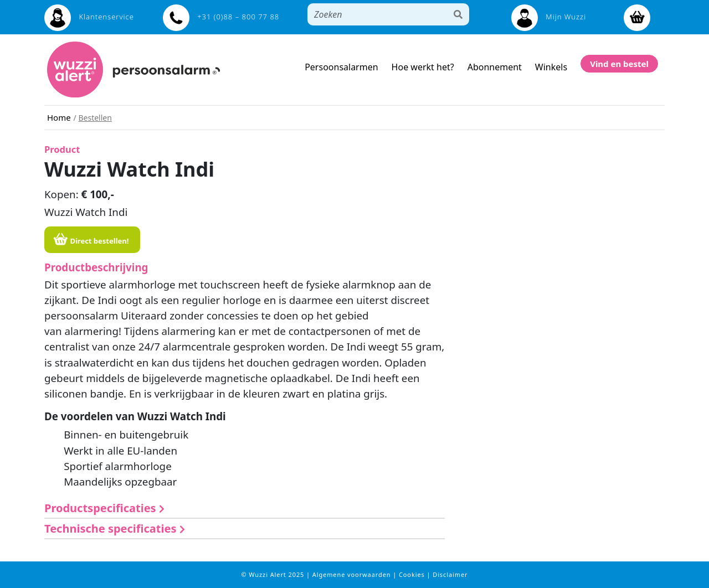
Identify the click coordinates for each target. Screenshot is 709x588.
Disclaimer (450, 574)
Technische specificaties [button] (115, 528)
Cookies (413, 574)
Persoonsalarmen (341, 67)
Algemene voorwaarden (353, 574)
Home (59, 117)
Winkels (551, 67)
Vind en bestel (619, 64)
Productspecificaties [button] (104, 508)
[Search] (377, 14)
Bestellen (95, 118)
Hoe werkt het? (423, 67)
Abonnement (495, 67)
